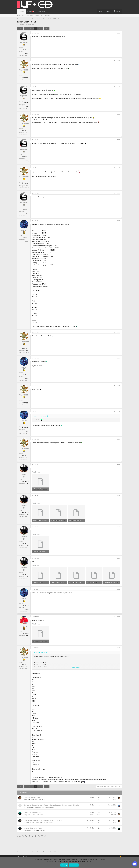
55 (30, 28)
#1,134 (118, 465)
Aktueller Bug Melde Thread (33, 828)
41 (52, 823)
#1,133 (118, 439)
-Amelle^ (21, 25)
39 (47, 823)
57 (36, 28)
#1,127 (118, 193)
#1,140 (118, 648)
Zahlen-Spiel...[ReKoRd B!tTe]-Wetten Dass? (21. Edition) (43, 820)
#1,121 (118, 33)
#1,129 (118, 332)
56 (33, 28)
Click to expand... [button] (76, 668)
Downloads (41, 11)
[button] (46, 11)
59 (42, 28)
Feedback (42, 830)
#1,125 (118, 140)
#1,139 (118, 617)
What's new (21, 15)
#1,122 (118, 61)
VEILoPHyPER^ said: (40, 416)
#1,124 (118, 114)
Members (47, 15)
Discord (31, 11)
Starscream (113, 815)
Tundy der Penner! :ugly (32, 797)
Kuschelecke (39, 799)
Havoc (26, 799)
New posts (30, 15)
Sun (25, 807)
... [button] (27, 28)
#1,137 (118, 558)
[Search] (117, 11)
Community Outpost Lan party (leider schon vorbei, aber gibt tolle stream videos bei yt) (53, 805)
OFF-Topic (43, 822)
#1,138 (118, 589)
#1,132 (118, 411)
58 (39, 28)
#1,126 (118, 167)
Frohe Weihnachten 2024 (32, 813)
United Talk (40, 815)
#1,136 (118, 527)
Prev (21, 28)
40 (50, 823)
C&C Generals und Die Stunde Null (45, 807)
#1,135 (118, 496)
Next (46, 28)
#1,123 (118, 86)
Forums (21, 11)
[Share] (115, 33)
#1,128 (118, 221)
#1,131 (118, 386)
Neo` (115, 807)
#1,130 (118, 358)
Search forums (39, 15)
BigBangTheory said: (40, 653)
